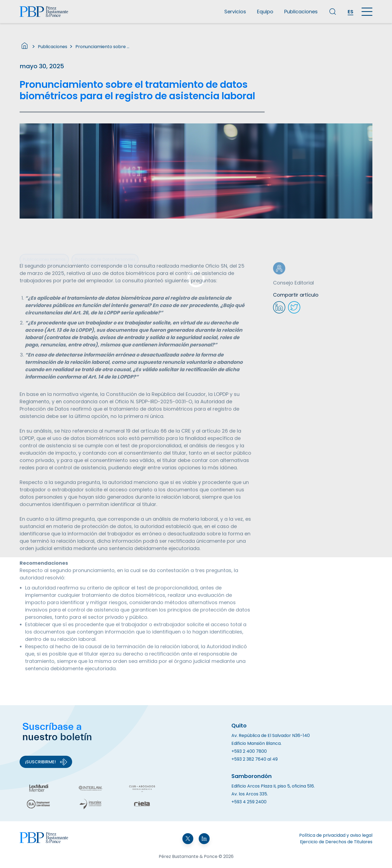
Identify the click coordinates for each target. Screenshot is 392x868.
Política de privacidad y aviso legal (336, 835)
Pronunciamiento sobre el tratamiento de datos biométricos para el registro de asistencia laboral (103, 47)
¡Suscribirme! (46, 762)
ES (350, 12)
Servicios (235, 12)
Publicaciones (301, 12)
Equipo (265, 12)
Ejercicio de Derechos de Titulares (336, 842)
